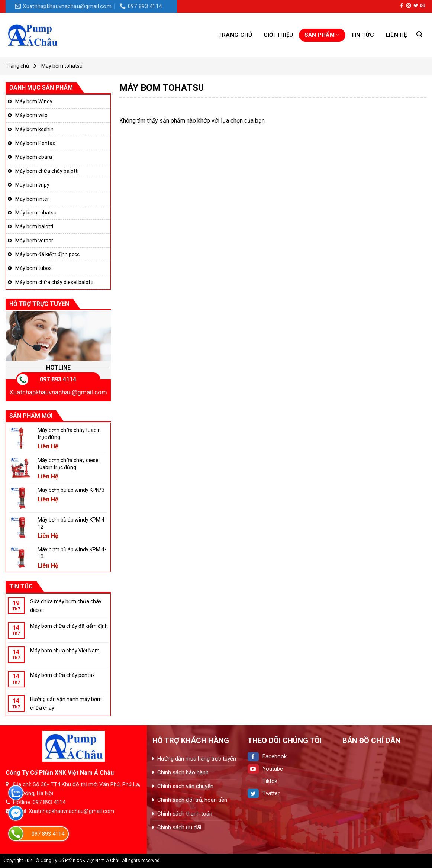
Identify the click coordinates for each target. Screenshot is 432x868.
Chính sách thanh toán (185, 814)
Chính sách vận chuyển (185, 786)
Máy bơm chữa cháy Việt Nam (65, 651)
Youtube (265, 769)
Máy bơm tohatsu (36, 213)
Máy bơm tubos (33, 268)
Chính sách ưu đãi (179, 827)
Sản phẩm (322, 35)
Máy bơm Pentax (35, 143)
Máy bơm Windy (34, 101)
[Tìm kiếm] (420, 34)
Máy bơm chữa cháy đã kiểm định (69, 626)
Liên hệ (396, 35)
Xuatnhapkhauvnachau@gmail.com (58, 392)
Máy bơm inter (32, 199)
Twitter (264, 793)
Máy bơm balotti (34, 226)
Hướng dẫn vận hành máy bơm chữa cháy (66, 703)
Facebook (267, 756)
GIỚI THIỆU (278, 35)
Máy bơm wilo (31, 115)
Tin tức (363, 35)
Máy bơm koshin (34, 129)
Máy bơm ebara (34, 157)
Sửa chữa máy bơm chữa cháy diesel (66, 606)
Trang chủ (235, 35)
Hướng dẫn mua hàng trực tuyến (197, 759)
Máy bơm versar (34, 241)
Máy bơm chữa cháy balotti (47, 171)
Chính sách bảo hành (183, 772)
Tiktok (262, 781)
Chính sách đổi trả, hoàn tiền (192, 800)
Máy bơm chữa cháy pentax (62, 675)
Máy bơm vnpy (32, 185)
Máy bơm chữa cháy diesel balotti (54, 282)
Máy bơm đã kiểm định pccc (47, 254)
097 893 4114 (58, 379)
